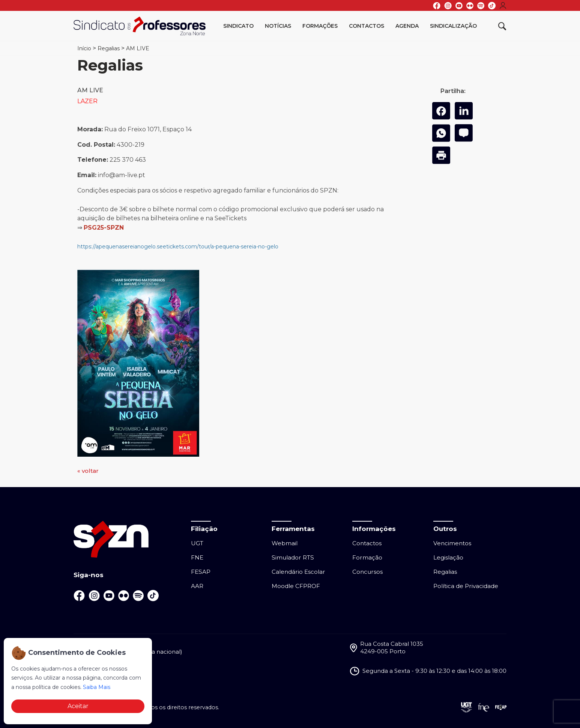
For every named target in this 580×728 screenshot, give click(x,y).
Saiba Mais (97, 687)
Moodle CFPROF (296, 586)
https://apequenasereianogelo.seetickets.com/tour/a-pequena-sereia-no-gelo (179, 247)
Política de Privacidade (466, 586)
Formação (367, 557)
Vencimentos (452, 543)
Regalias (109, 48)
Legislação (448, 557)
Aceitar (78, 706)
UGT (197, 543)
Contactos (367, 26)
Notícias (278, 26)
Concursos (367, 572)
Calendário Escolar (298, 572)
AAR (197, 586)
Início (84, 48)
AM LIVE (138, 48)
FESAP (201, 572)
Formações (320, 26)
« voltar (88, 471)
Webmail (285, 543)
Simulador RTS (293, 557)
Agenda (407, 26)
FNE (197, 557)
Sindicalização (453, 26)
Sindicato (238, 26)
